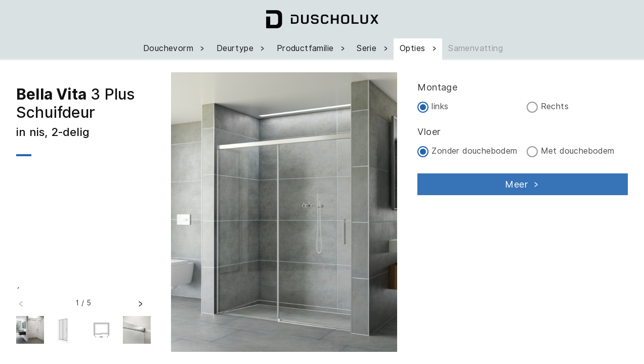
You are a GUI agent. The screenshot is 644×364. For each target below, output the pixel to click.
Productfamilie (312, 48)
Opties (419, 48)
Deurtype (242, 48)
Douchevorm (175, 48)
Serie (373, 48)
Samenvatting (476, 48)
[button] (140, 307)
